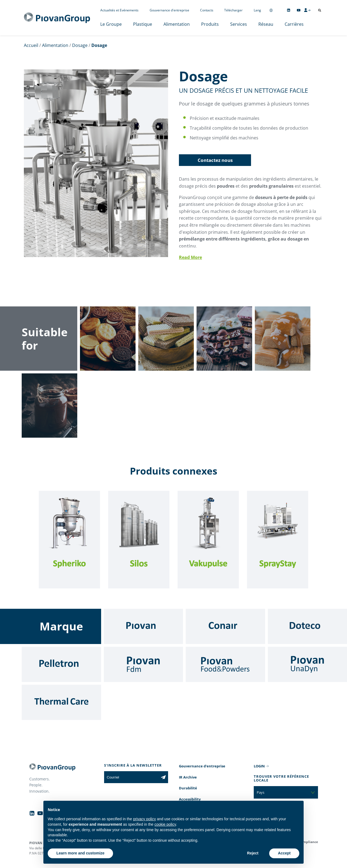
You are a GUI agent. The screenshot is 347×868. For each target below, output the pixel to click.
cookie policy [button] (165, 824)
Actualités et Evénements (119, 10)
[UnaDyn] (308, 664)
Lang (257, 10)
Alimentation (177, 24)
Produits (210, 24)
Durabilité (188, 788)
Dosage (80, 45)
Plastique (143, 24)
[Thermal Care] (61, 702)
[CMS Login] (307, 10)
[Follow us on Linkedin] (289, 10)
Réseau (266, 24)
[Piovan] (144, 626)
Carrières (294, 24)
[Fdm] (144, 664)
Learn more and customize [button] (80, 853)
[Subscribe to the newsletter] (163, 777)
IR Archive (188, 777)
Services (239, 24)
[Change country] (271, 10)
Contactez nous (215, 160)
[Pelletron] (61, 664)
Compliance (308, 842)
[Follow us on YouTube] (299, 10)
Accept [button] (284, 853)
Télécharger (233, 10)
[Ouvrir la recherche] (320, 10)
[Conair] (225, 626)
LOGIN (259, 766)
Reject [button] (253, 853)
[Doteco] (308, 626)
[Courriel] (131, 777)
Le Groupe (111, 24)
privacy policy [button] (144, 819)
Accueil (31, 45)
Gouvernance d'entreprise (169, 10)
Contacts (207, 10)
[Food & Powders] (225, 664)
